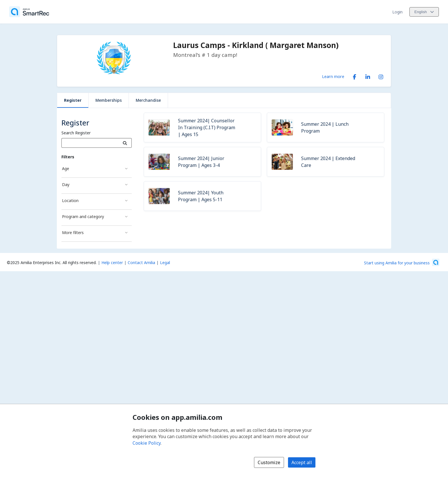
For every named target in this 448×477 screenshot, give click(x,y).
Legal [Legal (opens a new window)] (165, 263)
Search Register (76, 133)
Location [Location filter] (70, 200)
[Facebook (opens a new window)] (355, 76)
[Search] (125, 143)
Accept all (302, 462)
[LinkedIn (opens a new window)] (368, 76)
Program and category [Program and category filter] (83, 216)
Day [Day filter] (66, 184)
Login (397, 12)
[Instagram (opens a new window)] (381, 76)
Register (73, 100)
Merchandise (148, 100)
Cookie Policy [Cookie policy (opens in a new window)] (147, 443)
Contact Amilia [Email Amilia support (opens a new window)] (141, 263)
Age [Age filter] (66, 168)
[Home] (29, 12)
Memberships (109, 100)
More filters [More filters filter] (73, 232)
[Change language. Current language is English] (424, 12)
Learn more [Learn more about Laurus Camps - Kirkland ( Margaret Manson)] (333, 76)
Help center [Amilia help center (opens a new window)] (112, 263)
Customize (269, 462)
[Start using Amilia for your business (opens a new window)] (402, 262)
